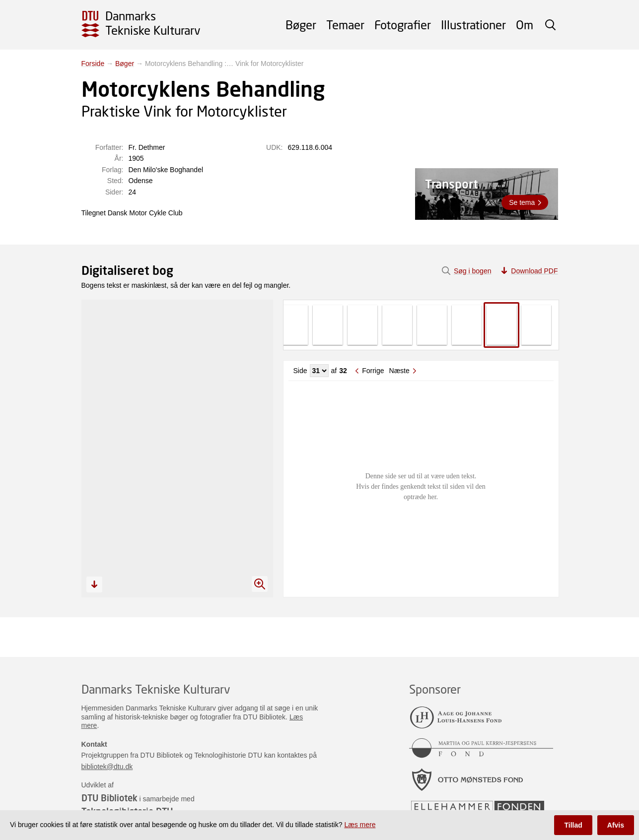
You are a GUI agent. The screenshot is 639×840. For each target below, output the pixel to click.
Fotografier (403, 25)
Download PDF (534, 271)
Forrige (373, 371)
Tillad (573, 825)
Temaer (345, 25)
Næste (399, 371)
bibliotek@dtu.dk (107, 767)
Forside (93, 64)
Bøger (301, 25)
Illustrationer (473, 25)
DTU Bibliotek (109, 798)
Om (525, 25)
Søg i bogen (473, 271)
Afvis (616, 825)
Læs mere (360, 825)
